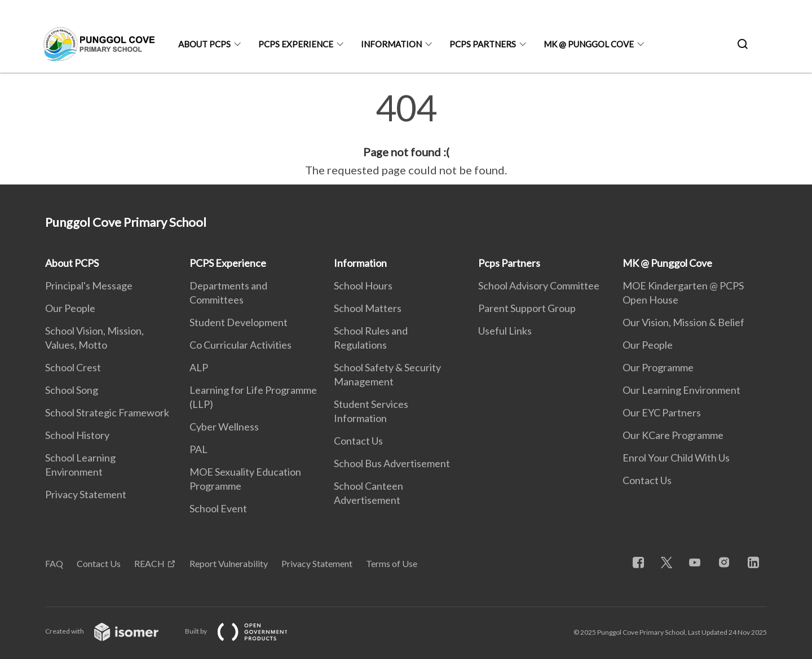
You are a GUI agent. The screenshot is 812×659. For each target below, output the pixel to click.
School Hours (363, 285)
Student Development (239, 322)
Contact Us (358, 441)
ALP (199, 367)
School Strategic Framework (107, 412)
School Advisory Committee (539, 285)
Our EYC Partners (662, 412)
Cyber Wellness (224, 427)
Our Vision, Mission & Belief (683, 322)
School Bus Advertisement (392, 463)
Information (391, 44)
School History (77, 435)
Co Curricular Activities (240, 345)
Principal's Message (89, 285)
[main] (406, 134)
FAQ (54, 563)
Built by (245, 631)
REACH (149, 563)
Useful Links (505, 331)
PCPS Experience (296, 44)
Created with (111, 631)
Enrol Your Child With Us (676, 458)
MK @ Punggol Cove (589, 44)
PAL (198, 449)
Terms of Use (392, 563)
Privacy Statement (86, 494)
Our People (70, 308)
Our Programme (658, 367)
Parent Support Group (527, 308)
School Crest (73, 367)
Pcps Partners (483, 44)
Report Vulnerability (229, 563)
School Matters (368, 308)
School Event (218, 508)
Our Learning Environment (681, 390)
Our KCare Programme (673, 435)
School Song (72, 390)
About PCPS (204, 44)
